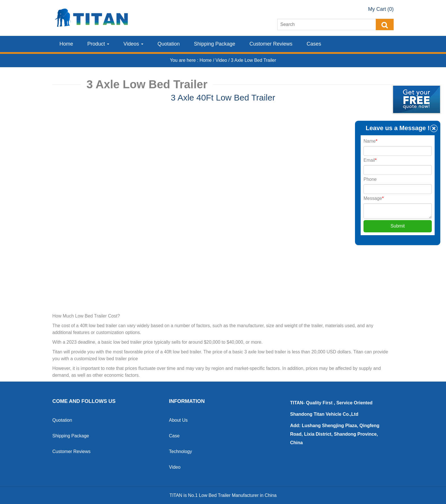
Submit (398, 226)
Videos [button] (133, 44)
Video (222, 60)
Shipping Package (215, 44)
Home (66, 44)
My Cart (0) (381, 9)
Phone (370, 179)
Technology (180, 451)
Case (174, 436)
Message (374, 198)
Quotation (169, 44)
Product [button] (98, 44)
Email (370, 160)
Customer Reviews (271, 44)
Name (370, 141)
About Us (178, 420)
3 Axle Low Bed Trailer (254, 60)
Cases (314, 44)
